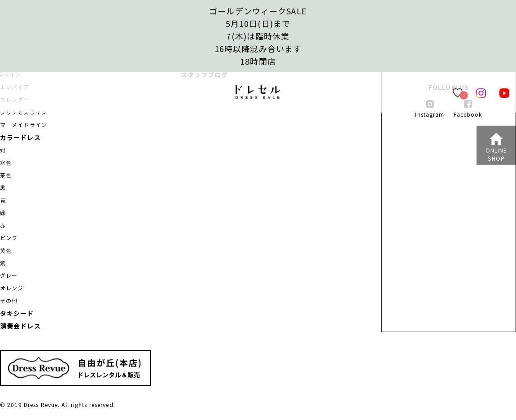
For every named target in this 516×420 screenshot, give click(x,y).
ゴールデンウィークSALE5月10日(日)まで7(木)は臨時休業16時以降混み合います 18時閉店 (258, 36)
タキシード (17, 313)
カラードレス (20, 137)
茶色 (6, 175)
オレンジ (12, 288)
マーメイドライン (24, 125)
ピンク (9, 238)
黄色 (6, 250)
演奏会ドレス (20, 326)
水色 (6, 162)
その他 (9, 300)
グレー (9, 275)
